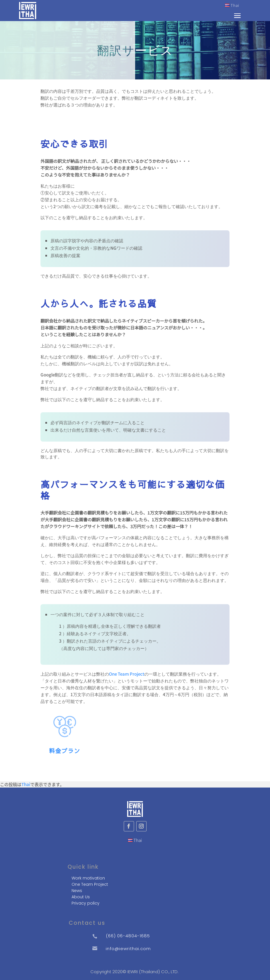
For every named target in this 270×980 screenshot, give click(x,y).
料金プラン (65, 751)
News (77, 891)
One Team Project (127, 674)
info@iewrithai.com (128, 949)
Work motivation (88, 878)
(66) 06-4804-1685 (128, 936)
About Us (81, 897)
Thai (232, 5)
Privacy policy (86, 903)
